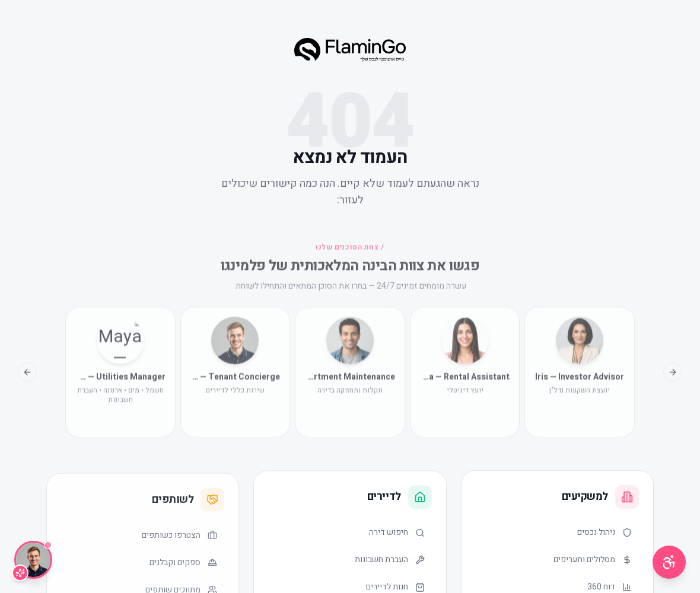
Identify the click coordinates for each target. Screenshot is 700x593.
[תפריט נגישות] (669, 562)
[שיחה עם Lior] (33, 560)
